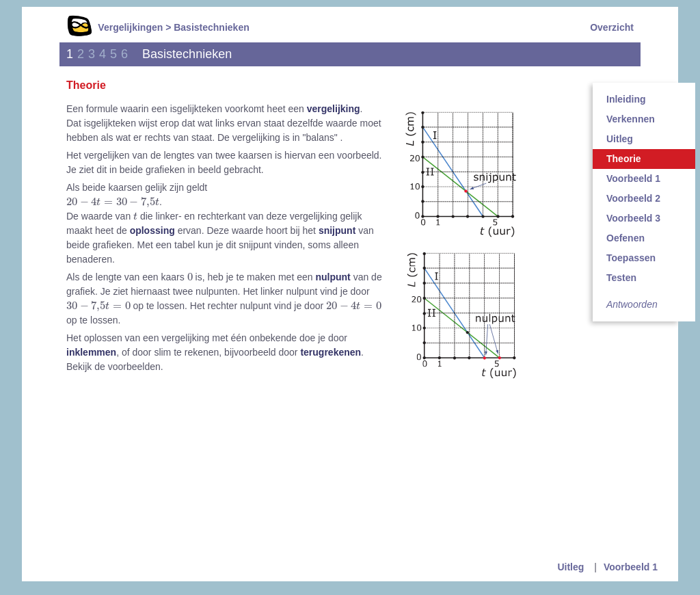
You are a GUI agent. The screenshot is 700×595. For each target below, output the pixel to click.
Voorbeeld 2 (633, 198)
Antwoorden (632, 304)
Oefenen (625, 238)
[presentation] (113, 202)
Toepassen (631, 258)
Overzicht (612, 27)
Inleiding (626, 99)
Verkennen (631, 119)
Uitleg (620, 139)
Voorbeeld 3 (633, 218)
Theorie (624, 159)
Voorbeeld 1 (633, 178)
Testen (621, 278)
